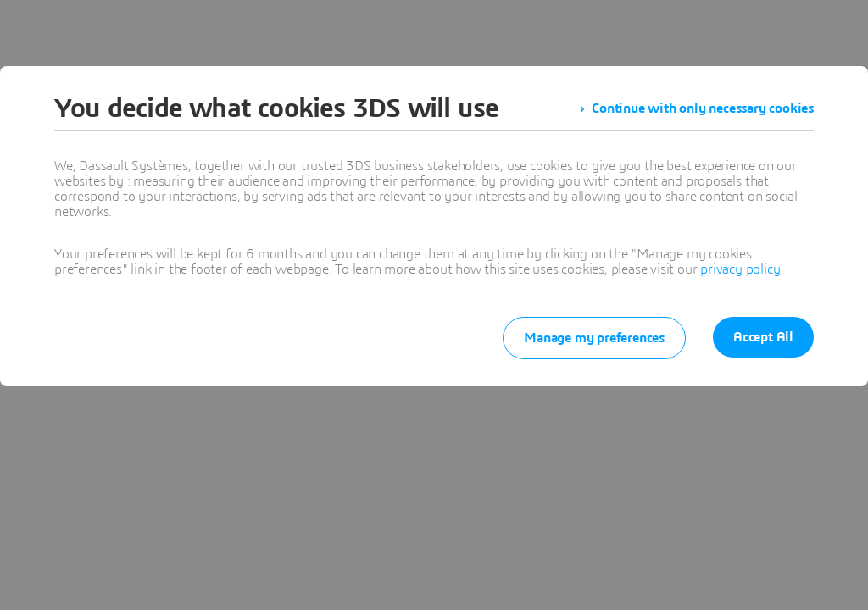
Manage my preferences (594, 338)
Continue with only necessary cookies (703, 108)
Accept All (763, 337)
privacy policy (740, 269)
